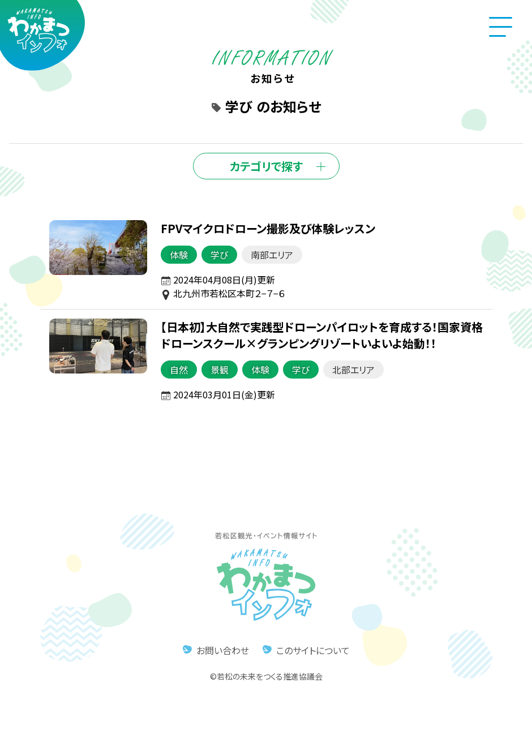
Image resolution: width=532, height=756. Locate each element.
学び (219, 255)
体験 (178, 255)
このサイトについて (313, 650)
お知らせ (273, 71)
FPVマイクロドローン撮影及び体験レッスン (267, 228)
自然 (178, 370)
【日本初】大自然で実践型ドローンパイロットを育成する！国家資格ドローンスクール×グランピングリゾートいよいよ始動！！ (321, 335)
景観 (219, 370)
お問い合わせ (223, 650)
